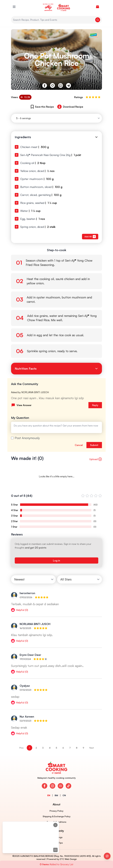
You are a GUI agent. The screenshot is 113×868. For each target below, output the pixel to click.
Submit (94, 445)
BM (56, 795)
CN (64, 795)
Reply (95, 405)
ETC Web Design (68, 859)
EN (49, 795)
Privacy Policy (56, 811)
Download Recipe (70, 107)
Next (92, 748)
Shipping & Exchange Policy (57, 816)
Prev (21, 748)
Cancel (79, 445)
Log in (56, 561)
